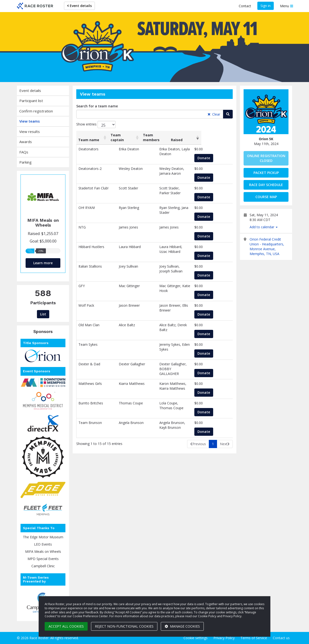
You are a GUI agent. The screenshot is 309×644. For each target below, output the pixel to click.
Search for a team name (97, 106)
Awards (26, 142)
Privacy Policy (224, 638)
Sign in (266, 6)
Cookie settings (196, 638)
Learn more (43, 263)
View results (30, 132)
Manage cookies (182, 626)
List (43, 314)
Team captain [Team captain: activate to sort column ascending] (118, 137)
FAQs (24, 152)
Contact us (281, 638)
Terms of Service (254, 638)
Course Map (266, 197)
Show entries (96, 125)
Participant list (31, 101)
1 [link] (213, 444)
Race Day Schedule (266, 185)
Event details (79, 6)
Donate (211, 158)
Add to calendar (264, 227)
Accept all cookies (66, 626)
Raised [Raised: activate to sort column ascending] (208, 140)
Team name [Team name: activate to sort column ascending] (89, 140)
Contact (245, 6)
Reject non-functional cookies (124, 626)
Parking (25, 162)
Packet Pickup (266, 173)
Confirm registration (36, 111)
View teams (30, 121)
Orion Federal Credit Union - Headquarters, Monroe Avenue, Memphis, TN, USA (267, 246)
